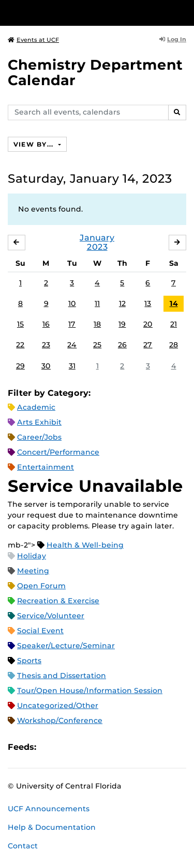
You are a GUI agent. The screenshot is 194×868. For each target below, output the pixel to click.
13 (148, 303)
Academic (36, 407)
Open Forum (41, 586)
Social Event (40, 631)
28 (174, 345)
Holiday (32, 556)
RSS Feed (85, 747)
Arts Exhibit (39, 422)
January (97, 238)
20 (148, 324)
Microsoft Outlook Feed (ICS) (67, 747)
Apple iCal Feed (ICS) (50, 747)
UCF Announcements (49, 809)
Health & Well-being (85, 545)
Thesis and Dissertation (62, 676)
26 (122, 345)
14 (174, 303)
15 (20, 324)
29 (20, 366)
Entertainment (46, 467)
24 (72, 345)
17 (72, 324)
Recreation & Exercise (58, 601)
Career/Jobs (39, 437)
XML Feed (102, 747)
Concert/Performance (58, 452)
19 (122, 324)
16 (46, 324)
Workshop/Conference (60, 720)
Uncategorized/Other (58, 705)
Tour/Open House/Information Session (90, 690)
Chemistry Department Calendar (95, 73)
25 (97, 345)
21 (174, 324)
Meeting (33, 571)
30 (46, 366)
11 (97, 303)
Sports (29, 661)
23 (46, 345)
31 (72, 366)
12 (122, 303)
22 (20, 345)
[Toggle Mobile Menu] (184, 12)
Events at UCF (33, 40)
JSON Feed (120, 747)
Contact (23, 846)
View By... (35, 144)
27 (148, 345)
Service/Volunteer (51, 616)
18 (97, 324)
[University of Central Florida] (79, 13)
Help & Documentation (52, 827)
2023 (97, 247)
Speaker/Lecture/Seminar (66, 646)
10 (72, 303)
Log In (173, 39)
